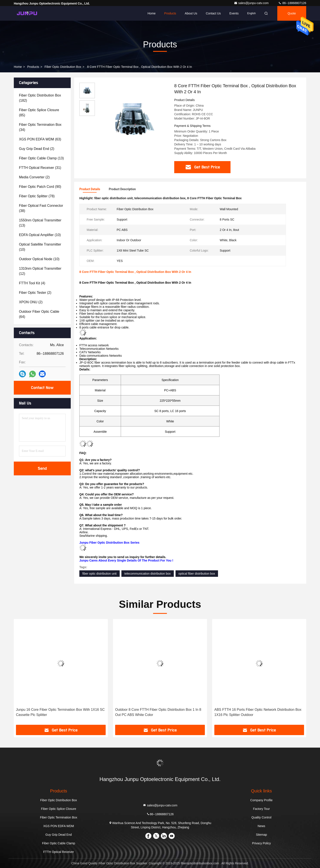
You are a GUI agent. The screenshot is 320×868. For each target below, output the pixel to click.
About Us (191, 13)
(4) (32, 283)
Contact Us (213, 13)
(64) (39, 314)
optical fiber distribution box (197, 574)
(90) (40, 187)
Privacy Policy (261, 843)
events (234, 13)
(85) (39, 113)
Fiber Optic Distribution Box (63, 67)
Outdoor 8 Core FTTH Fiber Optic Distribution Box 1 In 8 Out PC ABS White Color (158, 712)
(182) (40, 98)
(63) (40, 139)
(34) (40, 127)
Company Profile (262, 800)
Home (151, 13)
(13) (41, 158)
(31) (40, 168)
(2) (37, 149)
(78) (37, 196)
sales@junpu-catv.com (252, 3)
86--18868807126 (292, 3)
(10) (40, 235)
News (261, 826)
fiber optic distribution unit (100, 574)
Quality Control (261, 817)
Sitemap (261, 835)
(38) (41, 208)
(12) (40, 271)
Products (170, 13)
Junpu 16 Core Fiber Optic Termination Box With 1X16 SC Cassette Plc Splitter (60, 712)
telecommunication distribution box (148, 574)
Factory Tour (262, 809)
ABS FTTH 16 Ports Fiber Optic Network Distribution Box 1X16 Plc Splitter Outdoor (258, 712)
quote (292, 13)
